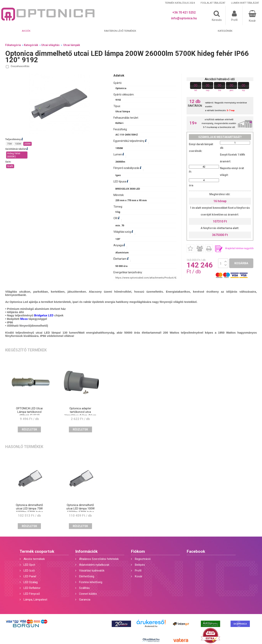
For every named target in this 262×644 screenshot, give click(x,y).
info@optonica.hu (184, 18)
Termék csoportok (37, 551)
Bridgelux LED (44, 315)
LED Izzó (29, 571)
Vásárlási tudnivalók (92, 571)
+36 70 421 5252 (184, 12)
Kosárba (241, 263)
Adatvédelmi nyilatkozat (94, 565)
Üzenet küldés (88, 594)
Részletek (29, 429)
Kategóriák (225, 31)
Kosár (139, 576)
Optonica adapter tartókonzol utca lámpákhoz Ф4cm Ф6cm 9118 (80, 414)
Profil (138, 571)
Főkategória (13, 45)
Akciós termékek (34, 559)
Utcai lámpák (71, 45)
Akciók (26, 31)
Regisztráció (143, 559)
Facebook (196, 551)
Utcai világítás (50, 45)
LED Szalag (31, 582)
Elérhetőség (87, 576)
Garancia (85, 600)
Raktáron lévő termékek (120, 31)
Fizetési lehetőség (91, 582)
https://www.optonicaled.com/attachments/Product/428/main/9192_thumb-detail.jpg (163, 278)
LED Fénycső (32, 594)
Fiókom (138, 551)
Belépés (140, 565)
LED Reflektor (32, 588)
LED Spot (29, 565)
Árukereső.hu (151, 626)
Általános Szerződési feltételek (99, 559)
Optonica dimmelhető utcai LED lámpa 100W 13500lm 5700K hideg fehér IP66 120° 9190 (80, 510)
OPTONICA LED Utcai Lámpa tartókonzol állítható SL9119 (29, 412)
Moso (24, 319)
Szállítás (84, 588)
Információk (86, 551)
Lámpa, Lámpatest (35, 600)
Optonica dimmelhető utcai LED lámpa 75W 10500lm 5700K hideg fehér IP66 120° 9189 (29, 510)
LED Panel (30, 576)
